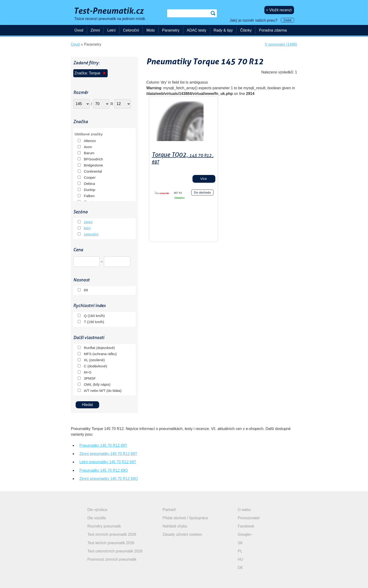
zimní (88, 222)
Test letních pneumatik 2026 (111, 543)
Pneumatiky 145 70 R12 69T (103, 445)
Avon (88, 147)
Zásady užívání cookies (182, 534)
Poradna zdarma (273, 30)
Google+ (245, 534)
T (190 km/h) (94, 322)
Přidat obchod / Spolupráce (185, 518)
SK (240, 543)
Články (246, 30)
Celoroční (131, 30)
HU (240, 559)
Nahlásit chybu (175, 526)
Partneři (169, 510)
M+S (88, 372)
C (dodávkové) (96, 366)
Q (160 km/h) (94, 316)
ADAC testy (197, 30)
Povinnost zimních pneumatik (112, 559)
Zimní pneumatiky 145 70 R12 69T (108, 454)
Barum (89, 153)
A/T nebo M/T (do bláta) (103, 391)
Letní (111, 30)
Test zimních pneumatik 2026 (112, 534)
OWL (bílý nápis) (97, 384)
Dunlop (90, 190)
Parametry (171, 30)
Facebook (246, 526)
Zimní (95, 30)
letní (87, 228)
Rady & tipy (223, 30)
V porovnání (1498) (281, 44)
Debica (89, 184)
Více (204, 179)
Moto (151, 30)
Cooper (90, 177)
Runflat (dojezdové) (99, 348)
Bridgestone (93, 165)
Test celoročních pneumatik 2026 (115, 551)
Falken (89, 196)
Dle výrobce (97, 510)
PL (240, 551)
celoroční (91, 234)
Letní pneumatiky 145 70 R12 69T (108, 462)
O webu (244, 510)
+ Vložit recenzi (279, 10)
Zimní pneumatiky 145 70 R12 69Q (109, 479)
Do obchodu (202, 193)
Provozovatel (249, 518)
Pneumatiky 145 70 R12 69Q (104, 470)
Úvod (79, 30)
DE (240, 568)
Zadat (287, 20)
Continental (93, 171)
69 (86, 290)
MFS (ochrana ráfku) (100, 354)
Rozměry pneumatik (104, 526)
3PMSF (90, 378)
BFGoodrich (93, 159)
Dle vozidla (97, 518)
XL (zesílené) (94, 360)
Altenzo (90, 141)
